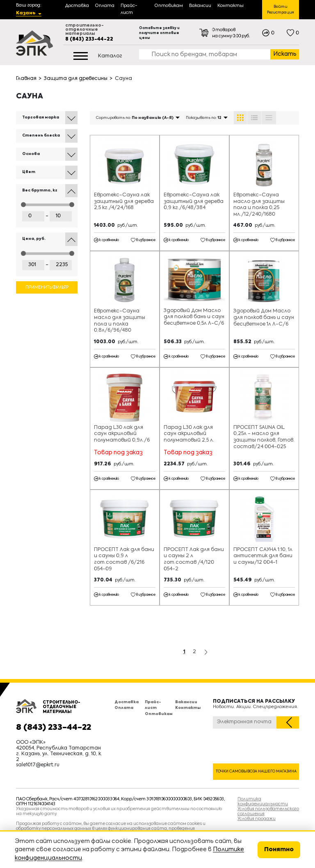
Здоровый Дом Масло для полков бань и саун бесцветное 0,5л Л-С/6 (194, 317)
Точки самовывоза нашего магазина (256, 771)
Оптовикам (159, 714)
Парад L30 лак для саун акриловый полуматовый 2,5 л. (189, 434)
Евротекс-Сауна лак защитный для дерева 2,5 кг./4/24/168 (124, 202)
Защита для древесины (76, 79)
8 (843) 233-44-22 (89, 39)
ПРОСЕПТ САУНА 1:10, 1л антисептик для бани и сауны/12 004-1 (263, 556)
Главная (26, 79)
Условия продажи (257, 819)
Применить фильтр (47, 287)
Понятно (279, 850)
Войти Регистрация (281, 10)
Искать (285, 54)
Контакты (188, 708)
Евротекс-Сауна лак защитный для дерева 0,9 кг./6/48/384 (194, 202)
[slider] (23, 205)
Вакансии (186, 702)
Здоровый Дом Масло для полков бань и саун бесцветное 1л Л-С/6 (264, 318)
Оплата (124, 708)
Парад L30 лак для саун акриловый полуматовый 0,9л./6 (122, 434)
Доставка (127, 702)
